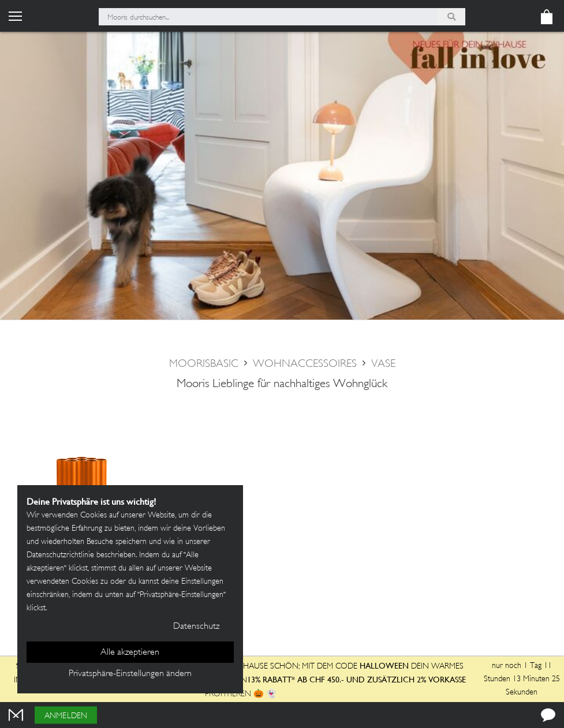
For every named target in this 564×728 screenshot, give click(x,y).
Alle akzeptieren (130, 653)
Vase (383, 365)
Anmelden (66, 716)
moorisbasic (204, 365)
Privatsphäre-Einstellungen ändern (130, 674)
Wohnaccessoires (305, 365)
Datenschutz (196, 627)
